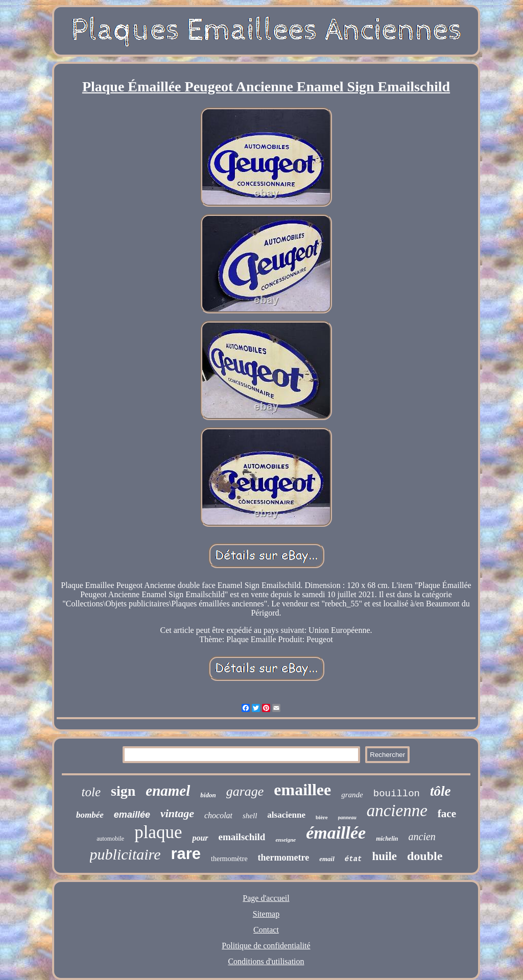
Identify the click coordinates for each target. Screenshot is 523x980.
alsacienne (286, 815)
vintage (177, 813)
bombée (90, 815)
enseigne (286, 840)
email (327, 859)
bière (322, 817)
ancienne (397, 811)
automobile (110, 839)
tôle (441, 791)
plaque (158, 832)
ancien (422, 837)
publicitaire (125, 854)
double (425, 856)
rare (186, 854)
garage (245, 791)
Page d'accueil (266, 898)
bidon (208, 795)
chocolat (218, 815)
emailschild (242, 837)
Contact (266, 930)
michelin (387, 839)
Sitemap (266, 914)
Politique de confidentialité (266, 946)
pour (200, 838)
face (447, 814)
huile (384, 856)
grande (352, 795)
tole (91, 792)
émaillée (336, 833)
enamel (168, 791)
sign (123, 791)
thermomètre (229, 859)
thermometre (284, 857)
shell (250, 816)
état (353, 859)
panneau (347, 817)
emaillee (302, 790)
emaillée (132, 815)
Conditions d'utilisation (266, 961)
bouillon (397, 794)
